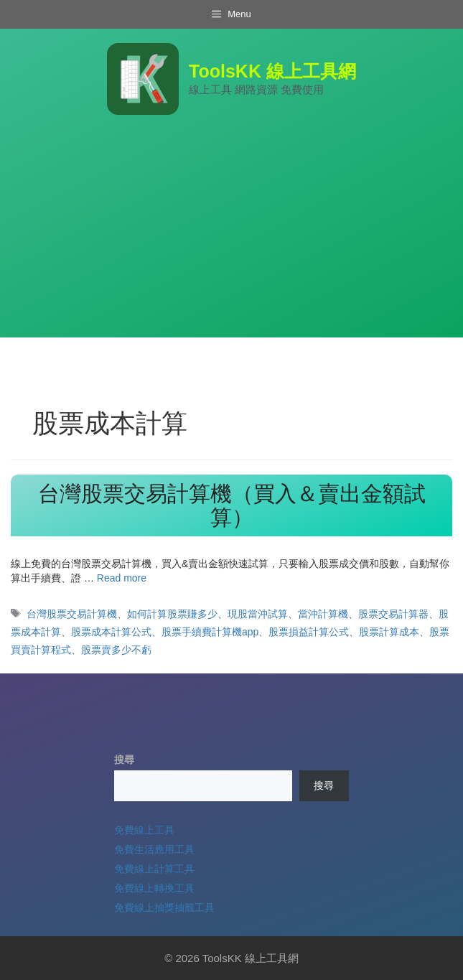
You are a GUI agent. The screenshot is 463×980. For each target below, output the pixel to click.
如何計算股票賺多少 (172, 614)
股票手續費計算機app (210, 632)
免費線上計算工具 (154, 869)
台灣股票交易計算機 (72, 614)
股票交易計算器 (393, 614)
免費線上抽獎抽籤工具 (164, 907)
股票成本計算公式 (111, 632)
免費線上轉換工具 (154, 888)
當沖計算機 (323, 614)
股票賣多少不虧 (116, 650)
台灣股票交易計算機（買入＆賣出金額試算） (232, 505)
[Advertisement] (231, 237)
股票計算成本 (389, 632)
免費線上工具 (144, 830)
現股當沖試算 (258, 614)
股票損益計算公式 (309, 632)
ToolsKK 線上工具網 (272, 71)
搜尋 (124, 760)
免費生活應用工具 (154, 849)
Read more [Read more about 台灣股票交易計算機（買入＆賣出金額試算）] (122, 578)
